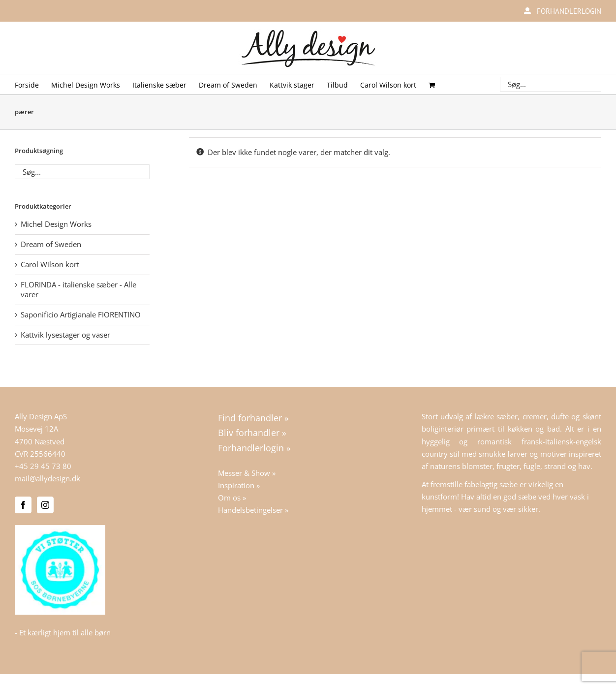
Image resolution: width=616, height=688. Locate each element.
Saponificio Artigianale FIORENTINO (81, 314)
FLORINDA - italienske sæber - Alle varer (78, 289)
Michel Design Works (56, 224)
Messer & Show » (247, 473)
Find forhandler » (253, 418)
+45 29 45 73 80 (43, 466)
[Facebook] (23, 505)
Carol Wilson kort (50, 264)
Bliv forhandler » (252, 433)
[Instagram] (45, 505)
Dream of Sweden (51, 244)
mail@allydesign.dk (47, 478)
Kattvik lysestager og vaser (65, 335)
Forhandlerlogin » (254, 448)
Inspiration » (239, 485)
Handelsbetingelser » (253, 510)
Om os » (232, 498)
